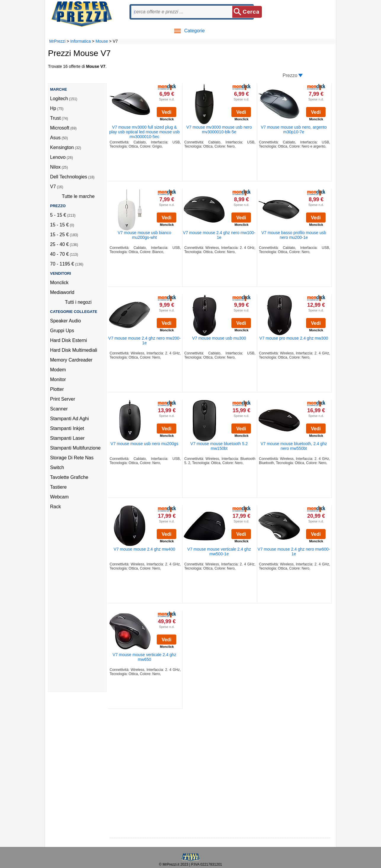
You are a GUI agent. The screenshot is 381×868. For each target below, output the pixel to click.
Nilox (55, 167)
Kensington (62, 147)
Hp (53, 108)
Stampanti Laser (67, 438)
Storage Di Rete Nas (72, 458)
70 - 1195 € (62, 264)
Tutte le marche (78, 196)
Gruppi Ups (62, 331)
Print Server (63, 399)
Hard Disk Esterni (68, 340)
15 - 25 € (59, 235)
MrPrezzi (57, 41)
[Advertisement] (74, 603)
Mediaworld (62, 292)
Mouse (102, 41)
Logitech (59, 99)
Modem (58, 370)
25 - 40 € (59, 244)
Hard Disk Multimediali (74, 350)
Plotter (57, 389)
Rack (55, 507)
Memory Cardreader (71, 360)
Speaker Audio (65, 321)
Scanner (59, 409)
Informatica (80, 41)
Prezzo (290, 75)
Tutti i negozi (78, 302)
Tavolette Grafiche (69, 477)
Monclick (59, 283)
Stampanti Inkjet (67, 428)
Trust (55, 118)
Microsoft (60, 128)
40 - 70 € (59, 254)
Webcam (59, 497)
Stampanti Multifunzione (75, 448)
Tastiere (58, 487)
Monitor (58, 379)
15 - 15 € (59, 225)
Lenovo (58, 157)
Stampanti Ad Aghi (69, 419)
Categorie (189, 31)
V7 (53, 187)
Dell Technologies (69, 177)
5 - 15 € (58, 215)
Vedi (167, 112)
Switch (57, 467)
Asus (55, 138)
